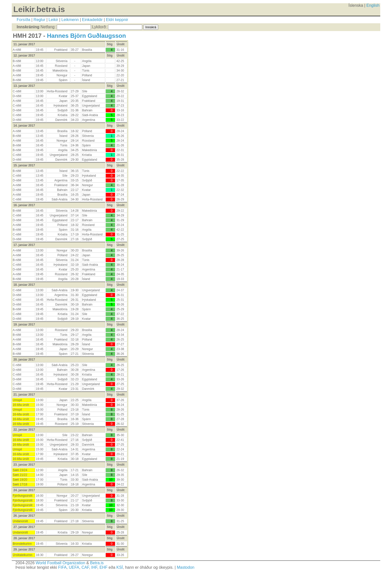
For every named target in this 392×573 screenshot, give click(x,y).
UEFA (74, 567)
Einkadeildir (92, 20)
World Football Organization (60, 563)
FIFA (62, 567)
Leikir (53, 20)
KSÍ (120, 567)
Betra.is (97, 563)
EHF (103, 567)
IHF (94, 567)
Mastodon (185, 567)
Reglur (39, 20)
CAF (85, 567)
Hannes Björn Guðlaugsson (86, 36)
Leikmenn (70, 20)
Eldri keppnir (117, 20)
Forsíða (23, 20)
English (373, 5)
